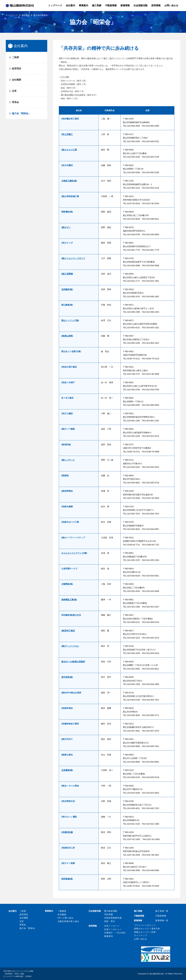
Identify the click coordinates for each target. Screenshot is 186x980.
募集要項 (109, 936)
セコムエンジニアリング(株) (74, 553)
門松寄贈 (109, 914)
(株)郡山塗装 (67, 336)
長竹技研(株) (67, 677)
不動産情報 (161, 916)
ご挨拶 (15, 57)
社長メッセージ (112, 926)
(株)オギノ (66, 227)
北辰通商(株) (67, 770)
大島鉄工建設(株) (69, 181)
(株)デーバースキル (70, 646)
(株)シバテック (68, 460)
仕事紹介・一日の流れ (115, 933)
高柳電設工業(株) (69, 600)
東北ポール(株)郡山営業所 (73, 662)
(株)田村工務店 (68, 631)
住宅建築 (62, 914)
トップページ (12, 15)
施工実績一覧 (162, 911)
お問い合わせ (141, 939)
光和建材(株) (67, 289)
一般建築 (62, 911)
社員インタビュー (113, 929)
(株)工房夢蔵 (67, 274)
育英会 (15, 102)
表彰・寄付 (110, 921)
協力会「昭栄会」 (21, 113)
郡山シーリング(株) (70, 320)
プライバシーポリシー (145, 925)
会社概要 (17, 80)
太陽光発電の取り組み (68, 921)
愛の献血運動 (111, 911)
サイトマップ (141, 935)
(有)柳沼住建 (67, 832)
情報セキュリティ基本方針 (147, 929)
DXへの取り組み (66, 918)
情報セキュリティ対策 (145, 932)
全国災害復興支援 (113, 918)
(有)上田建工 (67, 134)
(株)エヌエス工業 (69, 150)
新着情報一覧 (162, 920)
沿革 (14, 91)
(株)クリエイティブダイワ (73, 258)
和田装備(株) (67, 879)
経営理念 (17, 69)
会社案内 (26, 15)
